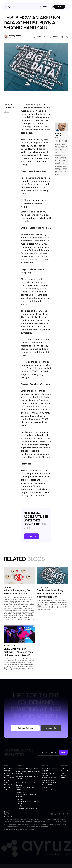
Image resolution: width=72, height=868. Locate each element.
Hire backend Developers (8, 770)
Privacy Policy (52, 866)
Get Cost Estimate (25, 730)
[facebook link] (56, 142)
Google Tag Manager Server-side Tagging (49, 781)
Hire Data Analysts (7, 781)
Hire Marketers (9, 778)
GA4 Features (47, 785)
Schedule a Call (47, 7)
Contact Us (31, 536)
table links (6, 114)
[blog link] (19, 594)
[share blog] (67, 37)
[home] (20, 7)
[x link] (63, 142)
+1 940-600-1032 (64, 770)
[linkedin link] (66, 142)
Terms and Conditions (64, 866)
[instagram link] (60, 142)
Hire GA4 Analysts (7, 788)
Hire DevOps (8, 785)
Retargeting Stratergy (49, 790)
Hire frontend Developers (8, 774)
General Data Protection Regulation (50, 770)
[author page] (12, 37)
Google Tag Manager (49, 778)
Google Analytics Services (48, 774)
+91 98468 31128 (64, 775)
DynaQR (45, 787)
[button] (68, 7)
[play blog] (62, 37)
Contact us (59, 7)
